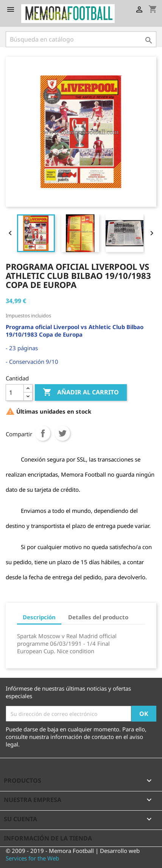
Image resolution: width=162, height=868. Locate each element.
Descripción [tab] (39, 617)
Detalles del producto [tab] (98, 617)
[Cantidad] (15, 392)
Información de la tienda (48, 838)
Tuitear (62, 433)
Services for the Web (32, 858)
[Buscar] (81, 39)
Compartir (43, 433)
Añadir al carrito (81, 392)
